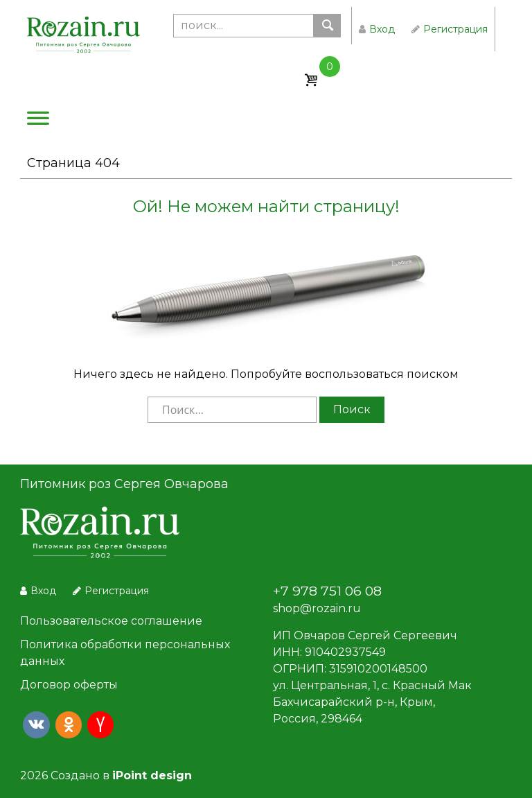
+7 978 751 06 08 (327, 591)
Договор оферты (69, 685)
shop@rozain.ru (317, 608)
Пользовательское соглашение (111, 621)
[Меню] (38, 121)
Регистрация (450, 29)
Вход (377, 29)
